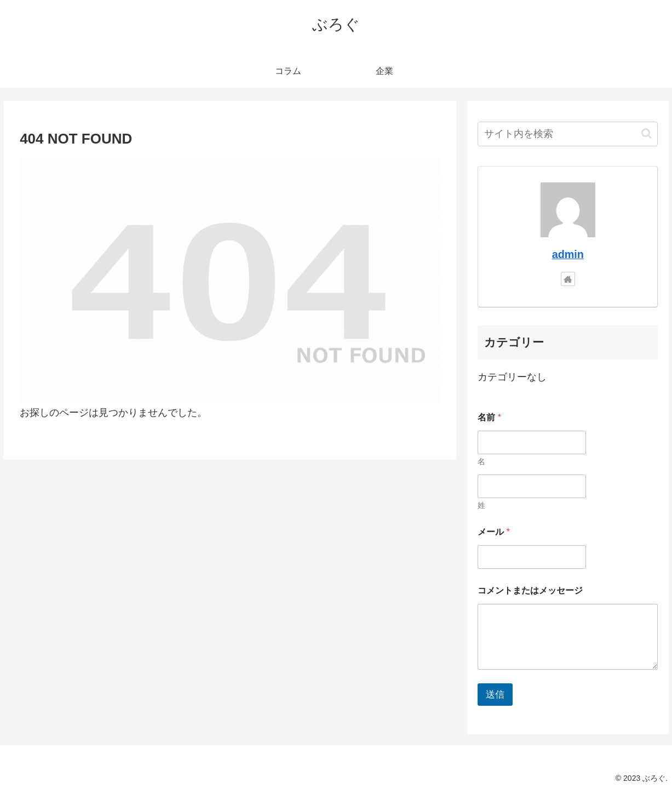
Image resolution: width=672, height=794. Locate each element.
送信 (495, 695)
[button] (647, 133)
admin (568, 254)
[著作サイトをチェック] (568, 279)
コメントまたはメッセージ (530, 590)
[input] (568, 134)
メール (494, 532)
